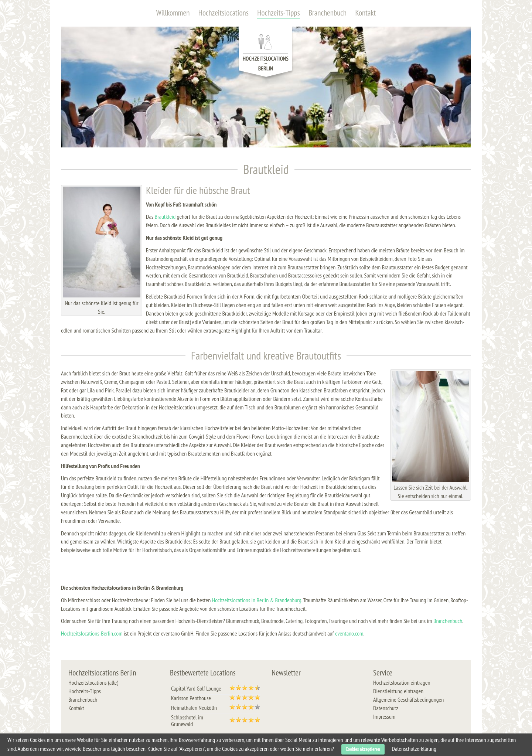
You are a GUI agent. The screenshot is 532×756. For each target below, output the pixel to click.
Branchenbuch (328, 13)
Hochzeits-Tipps (279, 13)
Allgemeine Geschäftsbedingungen (408, 699)
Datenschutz (386, 708)
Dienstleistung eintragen (398, 691)
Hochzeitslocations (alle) (93, 682)
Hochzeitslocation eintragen (402, 682)
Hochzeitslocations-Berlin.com (92, 633)
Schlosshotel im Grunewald (187, 721)
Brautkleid (165, 217)
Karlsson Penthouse (191, 698)
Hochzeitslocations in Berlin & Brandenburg (257, 600)
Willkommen (173, 13)
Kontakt (365, 13)
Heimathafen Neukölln (194, 708)
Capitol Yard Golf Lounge (196, 688)
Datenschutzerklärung (414, 749)
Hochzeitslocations (224, 13)
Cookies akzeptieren (363, 749)
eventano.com (349, 633)
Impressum (384, 716)
